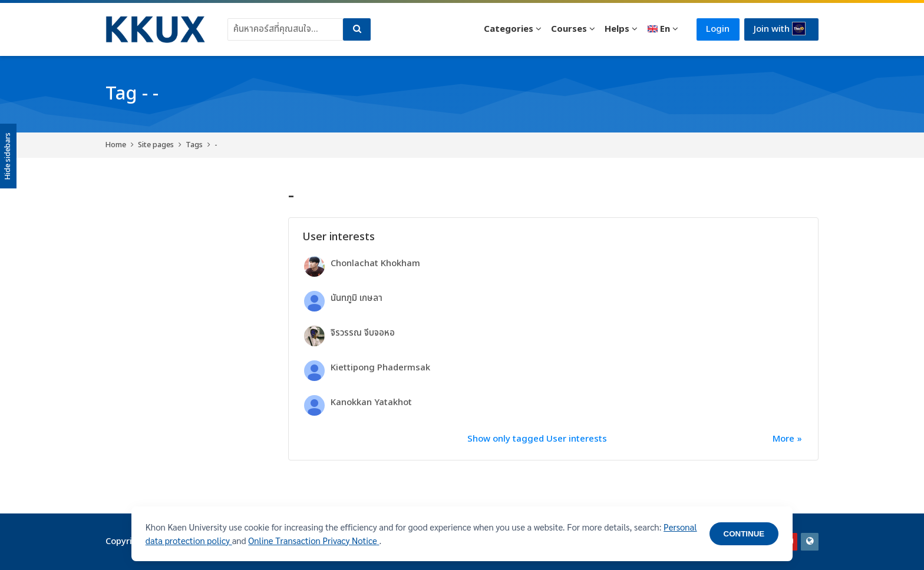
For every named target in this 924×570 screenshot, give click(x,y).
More (783, 439)
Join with (780, 29)
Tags (194, 145)
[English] (662, 29)
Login (718, 29)
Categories (508, 29)
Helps (616, 29)
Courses (568, 29)
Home (116, 145)
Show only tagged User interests (537, 439)
